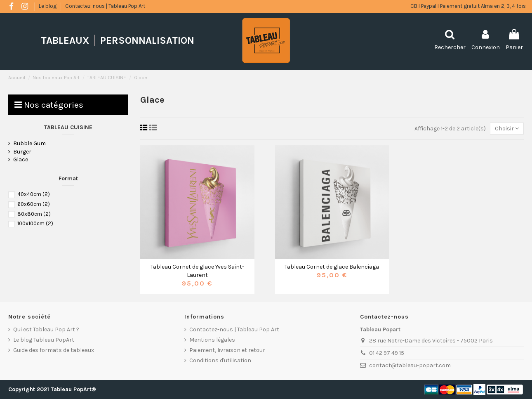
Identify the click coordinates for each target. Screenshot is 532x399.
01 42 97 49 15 (387, 353)
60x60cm (34, 204)
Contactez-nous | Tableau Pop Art (105, 6)
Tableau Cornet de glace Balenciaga (332, 267)
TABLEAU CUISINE (68, 127)
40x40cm (34, 194)
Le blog (48, 6)
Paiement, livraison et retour (227, 350)
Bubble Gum (29, 143)
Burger (22, 152)
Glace (21, 159)
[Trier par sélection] (507, 129)
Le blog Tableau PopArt (44, 340)
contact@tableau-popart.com (410, 365)
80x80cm (34, 214)
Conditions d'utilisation (220, 360)
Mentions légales (212, 340)
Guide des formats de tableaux (54, 350)
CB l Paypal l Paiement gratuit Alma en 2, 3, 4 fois (468, 6)
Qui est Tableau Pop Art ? (46, 329)
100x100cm (35, 223)
